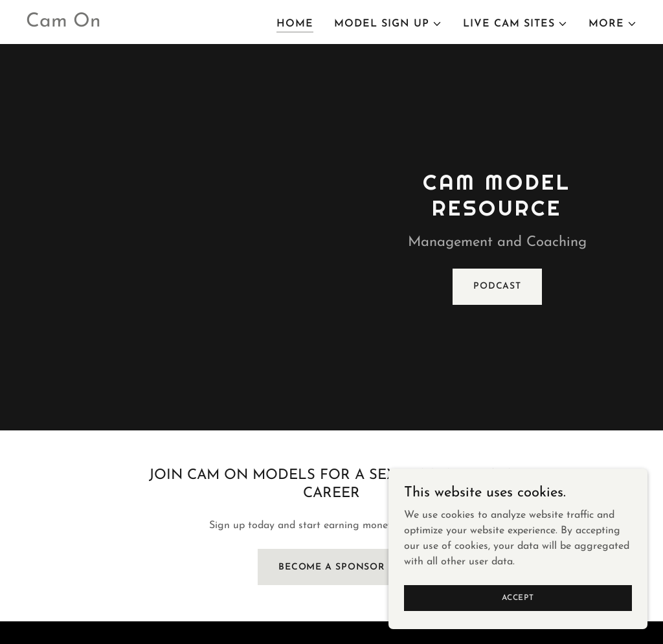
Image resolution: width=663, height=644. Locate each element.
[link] (63, 24)
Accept (518, 597)
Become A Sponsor (331, 567)
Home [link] (295, 24)
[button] (388, 24)
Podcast (497, 286)
